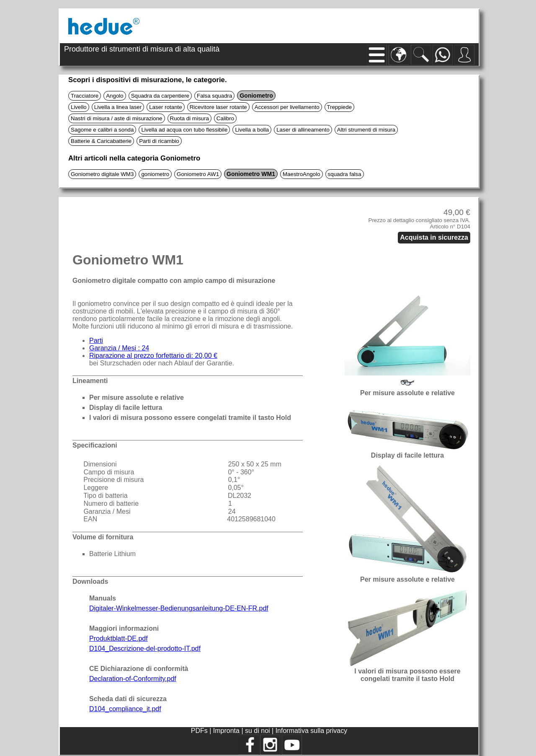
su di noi (258, 731)
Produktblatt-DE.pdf (119, 638)
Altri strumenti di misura (366, 130)
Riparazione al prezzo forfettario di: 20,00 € (153, 356)
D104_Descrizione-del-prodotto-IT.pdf (145, 649)
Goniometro (256, 96)
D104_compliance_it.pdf (125, 709)
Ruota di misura (189, 118)
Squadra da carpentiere (160, 96)
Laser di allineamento (303, 130)
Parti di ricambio (159, 141)
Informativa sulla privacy (312, 731)
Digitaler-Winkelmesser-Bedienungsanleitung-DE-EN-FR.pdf (179, 608)
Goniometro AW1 (198, 174)
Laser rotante (166, 107)
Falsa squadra (214, 96)
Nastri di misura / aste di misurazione (117, 118)
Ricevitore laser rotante (218, 107)
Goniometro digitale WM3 (102, 174)
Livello (79, 107)
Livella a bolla (252, 130)
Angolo (115, 96)
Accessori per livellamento (287, 107)
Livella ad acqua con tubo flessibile (184, 130)
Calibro (225, 118)
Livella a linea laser (118, 107)
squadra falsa (345, 174)
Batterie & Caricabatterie (101, 141)
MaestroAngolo (301, 174)
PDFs (199, 731)
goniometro (155, 174)
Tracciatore (85, 96)
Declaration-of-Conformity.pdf (133, 679)
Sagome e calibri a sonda (102, 130)
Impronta (227, 731)
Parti (96, 340)
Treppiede (340, 107)
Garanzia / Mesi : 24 (119, 348)
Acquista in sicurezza (434, 237)
